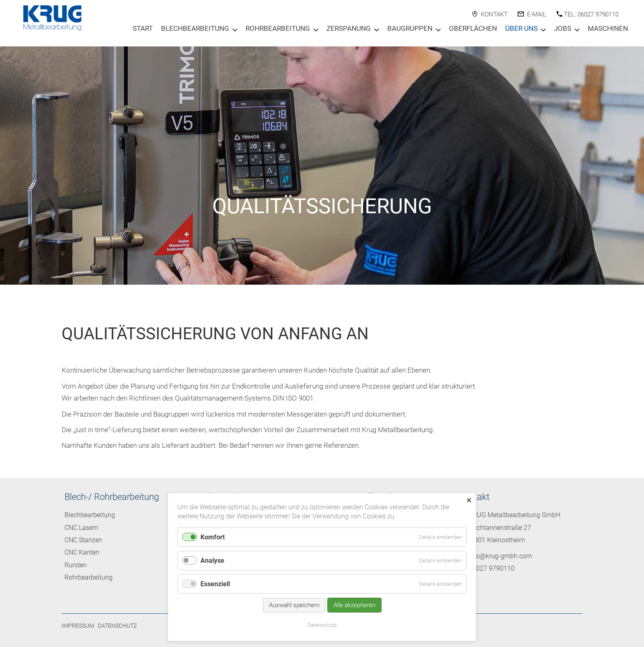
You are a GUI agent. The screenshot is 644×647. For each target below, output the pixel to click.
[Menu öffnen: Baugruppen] (438, 30)
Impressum (78, 626)
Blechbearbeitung (195, 28)
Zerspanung (349, 28)
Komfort (213, 537)
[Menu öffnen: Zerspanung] (377, 30)
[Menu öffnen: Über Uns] (543, 30)
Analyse (212, 561)
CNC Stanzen (83, 540)
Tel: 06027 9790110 (591, 14)
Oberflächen (473, 28)
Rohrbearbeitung (278, 28)
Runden (76, 565)
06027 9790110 (492, 568)
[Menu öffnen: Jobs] (577, 30)
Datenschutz (117, 626)
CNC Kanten (82, 552)
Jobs (563, 28)
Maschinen (608, 28)
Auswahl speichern (294, 605)
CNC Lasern (81, 528)
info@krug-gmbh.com (500, 556)
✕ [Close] (469, 501)
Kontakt (494, 14)
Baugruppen (410, 28)
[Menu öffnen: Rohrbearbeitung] (316, 30)
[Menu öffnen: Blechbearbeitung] (235, 30)
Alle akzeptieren (354, 605)
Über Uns (521, 28)
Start (143, 28)
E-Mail (537, 14)
